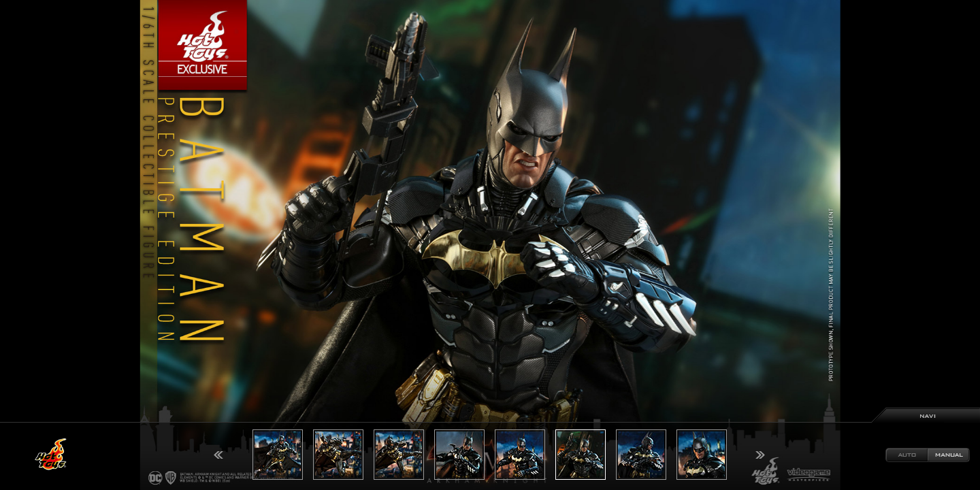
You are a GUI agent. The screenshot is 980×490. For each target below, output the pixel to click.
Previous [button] (218, 455)
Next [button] (760, 455)
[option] (490, 245)
